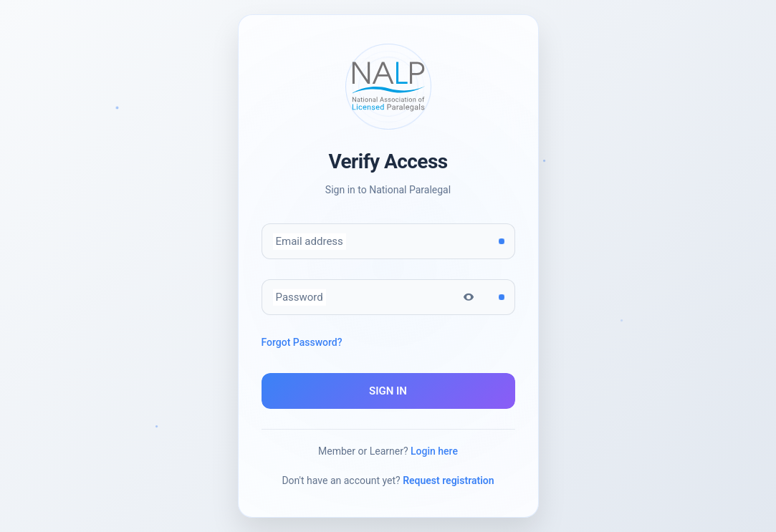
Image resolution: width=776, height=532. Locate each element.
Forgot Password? (302, 342)
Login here (434, 451)
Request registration (448, 480)
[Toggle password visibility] (469, 297)
